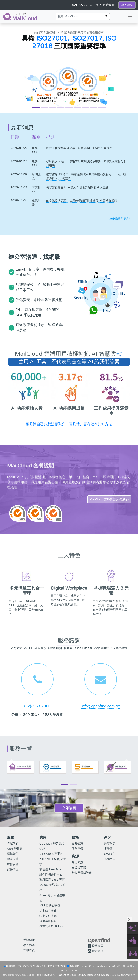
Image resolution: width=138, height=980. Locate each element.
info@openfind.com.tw (101, 706)
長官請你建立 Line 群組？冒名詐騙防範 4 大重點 (77, 187)
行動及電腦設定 (82, 873)
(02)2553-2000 (37, 706)
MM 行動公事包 (50, 906)
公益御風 (112, 975)
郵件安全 (13, 864)
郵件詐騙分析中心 (51, 875)
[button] (10, 68)
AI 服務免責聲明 (127, 975)
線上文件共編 (48, 916)
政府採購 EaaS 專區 (52, 880)
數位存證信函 (48, 921)
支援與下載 (79, 868)
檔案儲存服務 (48, 911)
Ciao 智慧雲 (15, 849)
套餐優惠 (77, 844)
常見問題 (77, 863)
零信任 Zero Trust (51, 869)
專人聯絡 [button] (127, 5)
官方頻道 (98, 951)
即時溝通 (13, 859)
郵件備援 (13, 869)
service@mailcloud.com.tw (96, 966)
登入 (99, 5)
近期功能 (29, 940)
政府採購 (109, 5)
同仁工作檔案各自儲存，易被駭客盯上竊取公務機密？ (81, 148)
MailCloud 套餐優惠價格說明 (109, 499)
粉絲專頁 (98, 946)
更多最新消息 (119, 218)
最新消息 (110, 844)
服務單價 (77, 849)
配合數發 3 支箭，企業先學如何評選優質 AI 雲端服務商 (82, 201)
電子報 (108, 849)
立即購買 (69, 808)
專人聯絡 (29, 945)
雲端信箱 (13, 844)
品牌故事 (110, 859)
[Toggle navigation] (130, 17)
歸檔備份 (13, 854)
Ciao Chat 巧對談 (51, 854)
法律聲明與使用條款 (95, 975)
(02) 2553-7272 (27, 966)
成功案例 (110, 854)
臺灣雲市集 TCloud (52, 926)
